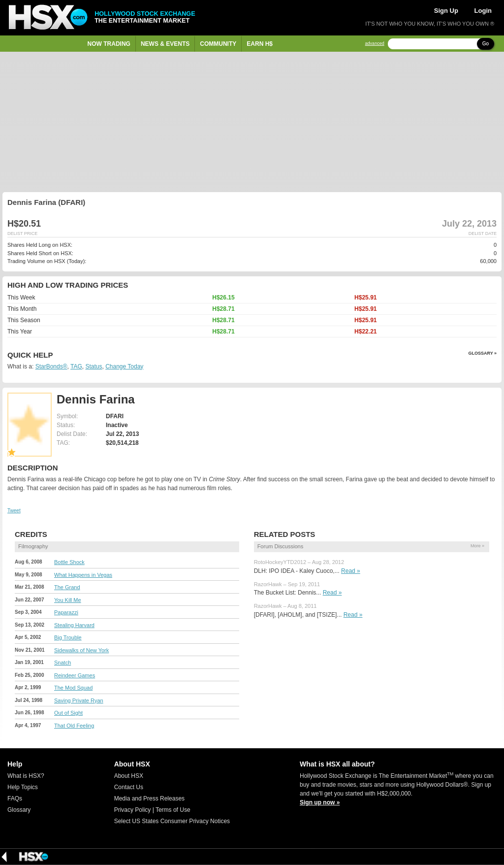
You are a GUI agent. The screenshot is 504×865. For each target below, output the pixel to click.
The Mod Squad (73, 688)
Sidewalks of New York (81, 650)
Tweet (14, 511)
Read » (351, 571)
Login (483, 11)
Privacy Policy (133, 810)
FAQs (15, 798)
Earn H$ (260, 44)
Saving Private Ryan (79, 700)
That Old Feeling (74, 726)
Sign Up (446, 11)
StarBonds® (51, 366)
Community (218, 44)
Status (94, 366)
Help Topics (23, 787)
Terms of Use (173, 810)
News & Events (165, 44)
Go (486, 44)
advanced (375, 44)
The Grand (67, 587)
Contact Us (129, 787)
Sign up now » (320, 802)
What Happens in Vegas (83, 575)
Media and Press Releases (149, 798)
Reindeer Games (75, 675)
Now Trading (109, 44)
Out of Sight (68, 713)
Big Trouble (68, 637)
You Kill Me (68, 600)
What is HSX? (26, 776)
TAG (76, 366)
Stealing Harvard (74, 625)
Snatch (63, 663)
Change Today (124, 366)
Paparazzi (66, 612)
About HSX (129, 776)
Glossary (19, 810)
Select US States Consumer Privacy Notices (172, 821)
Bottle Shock (69, 562)
